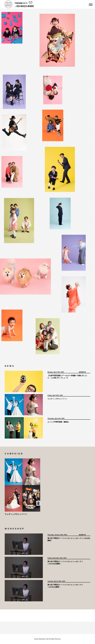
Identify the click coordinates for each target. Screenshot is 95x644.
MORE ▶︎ (83, 372)
